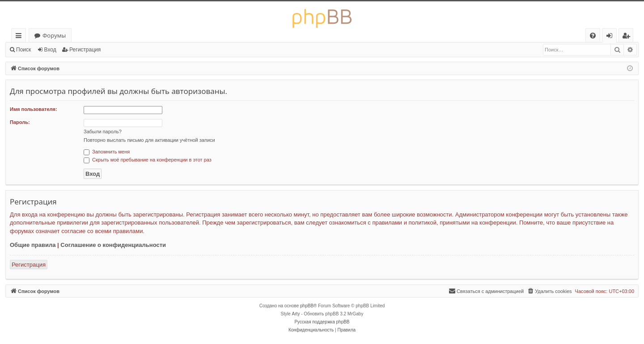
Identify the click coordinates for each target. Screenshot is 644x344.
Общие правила (33, 245)
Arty (296, 314)
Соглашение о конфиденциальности (113, 245)
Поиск (23, 50)
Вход (50, 50)
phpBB (307, 306)
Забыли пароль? (103, 132)
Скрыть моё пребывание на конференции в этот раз (148, 160)
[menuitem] (593, 36)
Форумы (54, 35)
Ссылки (20, 37)
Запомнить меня (107, 152)
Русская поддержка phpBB (322, 322)
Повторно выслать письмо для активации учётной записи (149, 140)
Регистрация (85, 50)
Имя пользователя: (34, 109)
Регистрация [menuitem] (628, 37)
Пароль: (20, 122)
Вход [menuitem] (611, 37)
